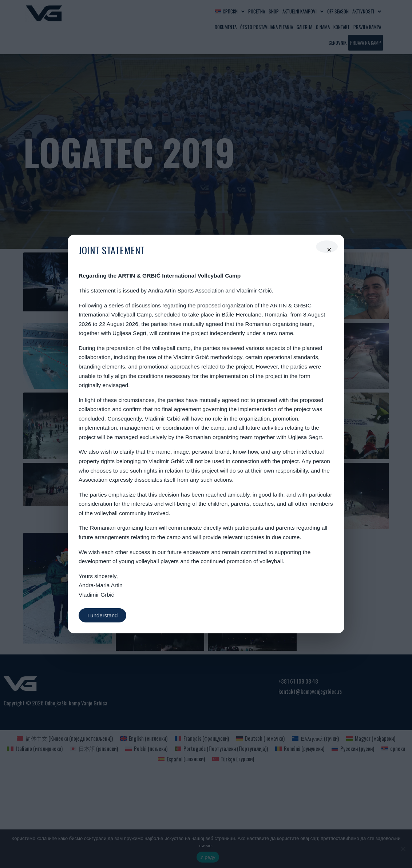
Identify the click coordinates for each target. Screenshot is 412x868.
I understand (102, 615)
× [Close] (329, 249)
